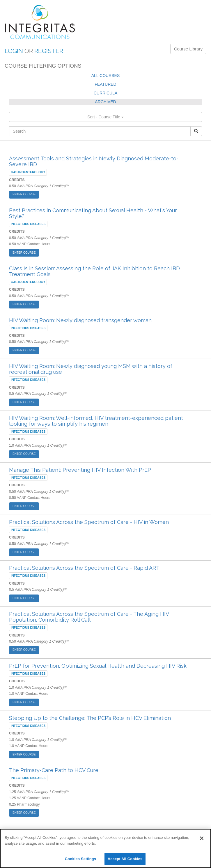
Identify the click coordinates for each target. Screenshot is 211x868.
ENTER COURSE (24, 194)
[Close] (202, 838)
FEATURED (105, 84)
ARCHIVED (105, 102)
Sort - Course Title (105, 117)
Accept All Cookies (125, 859)
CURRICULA (106, 93)
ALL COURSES (106, 76)
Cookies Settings (81, 859)
